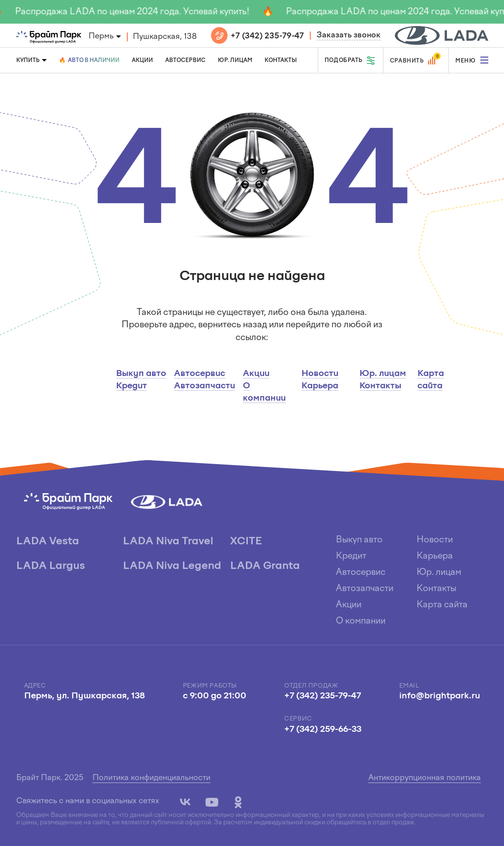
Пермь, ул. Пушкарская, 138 (85, 696)
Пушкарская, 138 (165, 37)
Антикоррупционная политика (425, 778)
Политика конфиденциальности (151, 778)
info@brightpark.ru (440, 696)
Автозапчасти (205, 386)
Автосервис (185, 61)
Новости (320, 374)
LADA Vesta (48, 542)
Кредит (132, 386)
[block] (442, 35)
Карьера (320, 386)
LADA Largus (51, 566)
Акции (142, 61)
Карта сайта (442, 605)
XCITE (246, 542)
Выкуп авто (141, 374)
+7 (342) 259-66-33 (323, 730)
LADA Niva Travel (168, 542)
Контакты (281, 61)
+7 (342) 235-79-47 (267, 36)
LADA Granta (265, 566)
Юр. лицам (235, 61)
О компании (361, 621)
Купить (28, 61)
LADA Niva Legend (172, 566)
